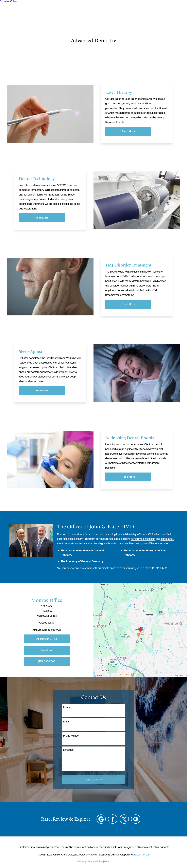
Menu (171, 11)
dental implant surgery (143, 539)
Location (135, 11)
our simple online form (110, 568)
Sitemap (82, 862)
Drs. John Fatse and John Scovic (75, 534)
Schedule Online (8, 1)
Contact (153, 11)
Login (107, 862)
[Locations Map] (140, 630)
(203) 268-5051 (159, 568)
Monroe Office (47, 600)
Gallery (94, 11)
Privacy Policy (95, 862)
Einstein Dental (141, 855)
